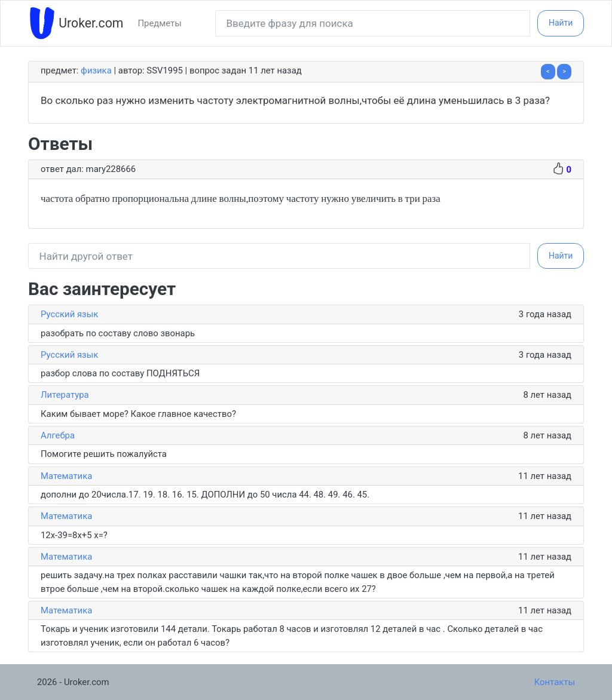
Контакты (555, 682)
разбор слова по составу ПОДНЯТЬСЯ (123, 373)
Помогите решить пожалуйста (104, 454)
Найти (561, 23)
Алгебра (58, 435)
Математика (66, 476)
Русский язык (69, 314)
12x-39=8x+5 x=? (74, 535)
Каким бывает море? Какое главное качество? (138, 414)
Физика (96, 70)
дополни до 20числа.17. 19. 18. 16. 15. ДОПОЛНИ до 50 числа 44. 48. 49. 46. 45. (205, 495)
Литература (65, 395)
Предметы (159, 23)
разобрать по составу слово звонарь (118, 333)
